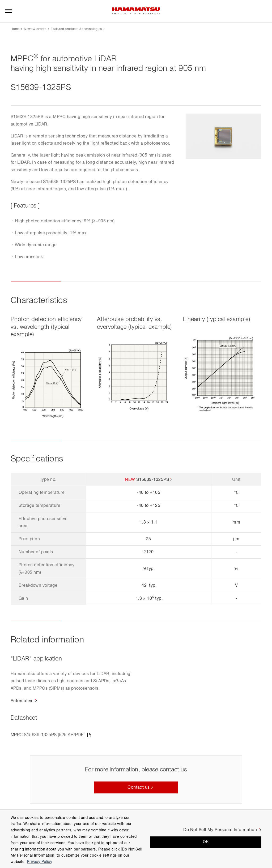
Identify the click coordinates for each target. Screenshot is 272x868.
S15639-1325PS (153, 480)
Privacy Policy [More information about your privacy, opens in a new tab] (39, 862)
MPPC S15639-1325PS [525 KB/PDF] (48, 735)
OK (206, 842)
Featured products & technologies (76, 29)
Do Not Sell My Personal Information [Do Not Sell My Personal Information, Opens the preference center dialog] (220, 830)
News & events (35, 29)
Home (15, 29)
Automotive (22, 701)
